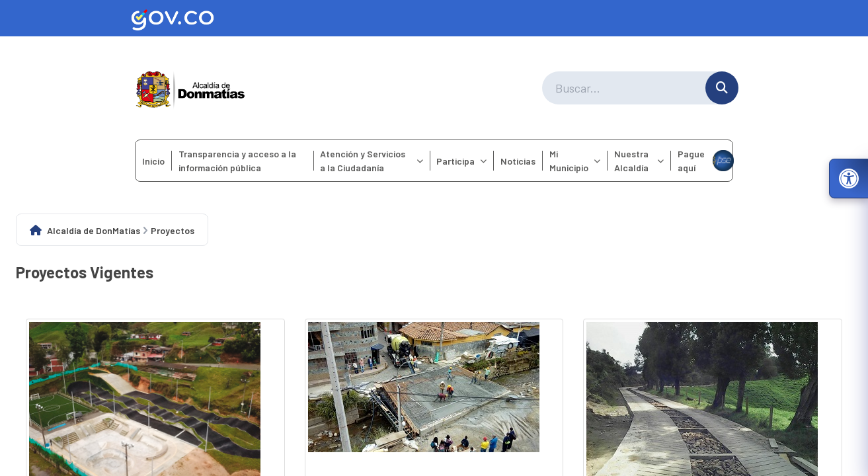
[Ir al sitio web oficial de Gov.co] (434, 18)
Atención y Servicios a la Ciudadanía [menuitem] (371, 161)
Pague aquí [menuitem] (705, 161)
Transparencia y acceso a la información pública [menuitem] (237, 161)
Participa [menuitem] (461, 161)
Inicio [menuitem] (153, 161)
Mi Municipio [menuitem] (575, 161)
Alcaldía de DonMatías (94, 230)
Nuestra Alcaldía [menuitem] (639, 161)
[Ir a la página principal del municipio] (191, 88)
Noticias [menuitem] (518, 161)
